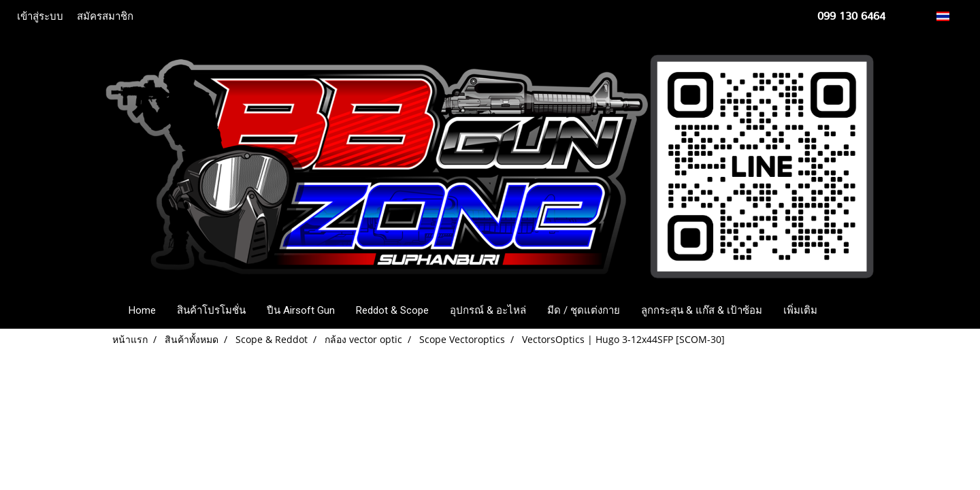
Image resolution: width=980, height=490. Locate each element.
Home (142, 310)
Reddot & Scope (392, 310)
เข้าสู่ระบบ (40, 16)
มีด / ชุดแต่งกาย (584, 310)
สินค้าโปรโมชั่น (211, 310)
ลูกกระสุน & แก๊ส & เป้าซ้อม (702, 310)
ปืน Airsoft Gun (301, 310)
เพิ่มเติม (800, 310)
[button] (848, 310)
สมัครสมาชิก (105, 16)
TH (950, 16)
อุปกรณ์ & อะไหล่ (488, 310)
